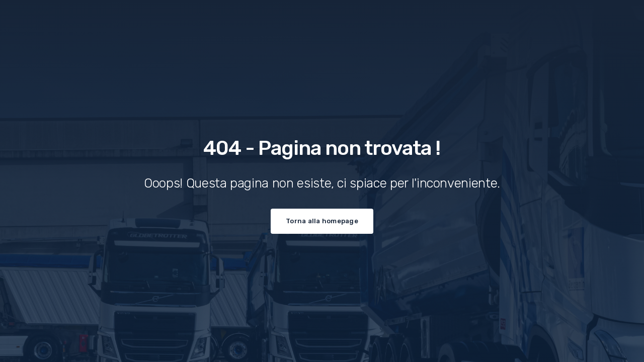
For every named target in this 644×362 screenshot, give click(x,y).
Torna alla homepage (322, 221)
